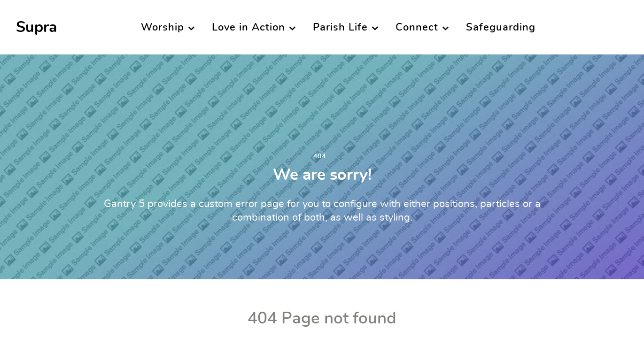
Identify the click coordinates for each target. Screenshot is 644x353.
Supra (36, 27)
